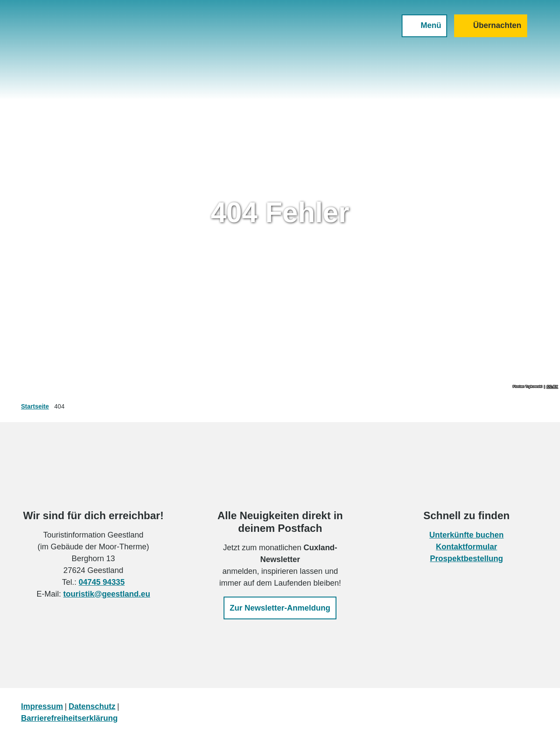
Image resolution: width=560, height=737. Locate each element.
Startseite (35, 406)
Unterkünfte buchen (467, 535)
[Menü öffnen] (422, 28)
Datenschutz (92, 706)
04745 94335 (102, 582)
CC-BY (552, 387)
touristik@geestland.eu (107, 594)
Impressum (42, 706)
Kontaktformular (467, 547)
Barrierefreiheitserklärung (69, 718)
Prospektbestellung (467, 559)
